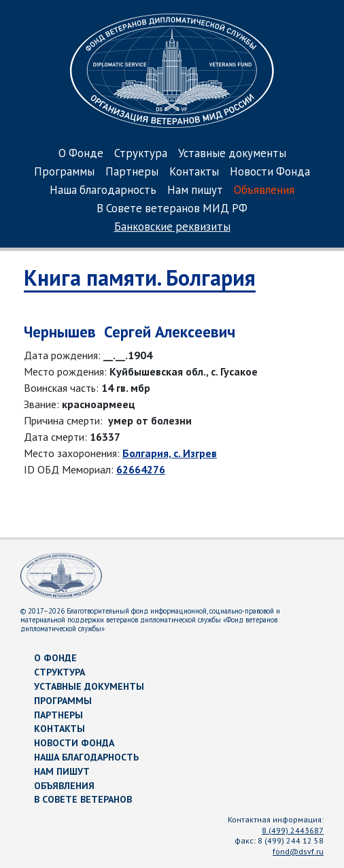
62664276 (141, 469)
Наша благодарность (103, 191)
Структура (141, 154)
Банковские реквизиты (172, 228)
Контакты (194, 172)
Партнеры (132, 172)
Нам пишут (195, 191)
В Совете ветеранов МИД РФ (172, 209)
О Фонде (81, 154)
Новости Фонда (270, 172)
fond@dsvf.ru (298, 851)
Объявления (264, 191)
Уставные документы (232, 154)
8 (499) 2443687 (293, 830)
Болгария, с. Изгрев (170, 453)
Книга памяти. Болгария (140, 278)
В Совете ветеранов (83, 799)
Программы (64, 172)
